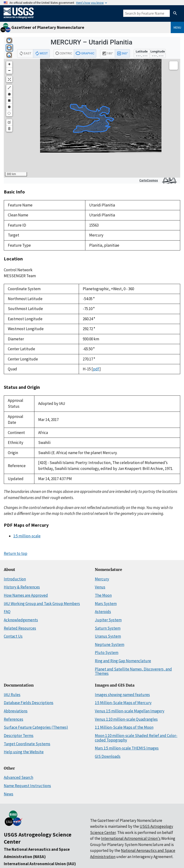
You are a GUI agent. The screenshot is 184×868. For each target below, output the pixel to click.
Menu (177, 27)
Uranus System (108, 636)
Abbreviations (16, 711)
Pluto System (107, 653)
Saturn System (108, 628)
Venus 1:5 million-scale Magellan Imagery (130, 711)
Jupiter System (108, 620)
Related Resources (20, 628)
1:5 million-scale (27, 536)
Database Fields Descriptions (29, 703)
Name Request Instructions (27, 786)
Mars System (106, 604)
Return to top (16, 553)
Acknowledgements (21, 620)
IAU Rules (12, 695)
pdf (96, 369)
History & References (22, 587)
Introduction (15, 579)
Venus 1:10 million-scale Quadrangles (126, 719)
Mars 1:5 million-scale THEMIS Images (127, 748)
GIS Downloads (108, 756)
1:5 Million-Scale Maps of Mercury (123, 703)
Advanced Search (18, 777)
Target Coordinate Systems (27, 744)
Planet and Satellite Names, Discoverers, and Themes (133, 671)
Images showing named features (122, 695)
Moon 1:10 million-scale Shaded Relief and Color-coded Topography (136, 738)
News (9, 794)
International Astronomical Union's (131, 838)
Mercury (102, 579)
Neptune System (110, 644)
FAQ (7, 612)
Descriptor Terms (19, 736)
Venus (100, 587)
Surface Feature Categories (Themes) (36, 727)
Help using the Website (24, 752)
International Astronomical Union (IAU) (40, 864)
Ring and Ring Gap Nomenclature (123, 661)
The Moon (103, 595)
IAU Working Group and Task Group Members (42, 604)
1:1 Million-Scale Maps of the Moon (124, 727)
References (14, 719)
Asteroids (103, 612)
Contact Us (13, 636)
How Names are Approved (26, 595)
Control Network (18, 270)
